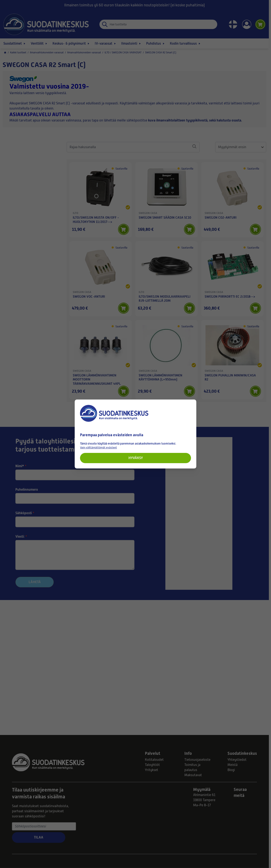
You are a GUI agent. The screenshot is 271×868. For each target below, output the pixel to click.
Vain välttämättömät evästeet (98, 447)
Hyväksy (136, 458)
